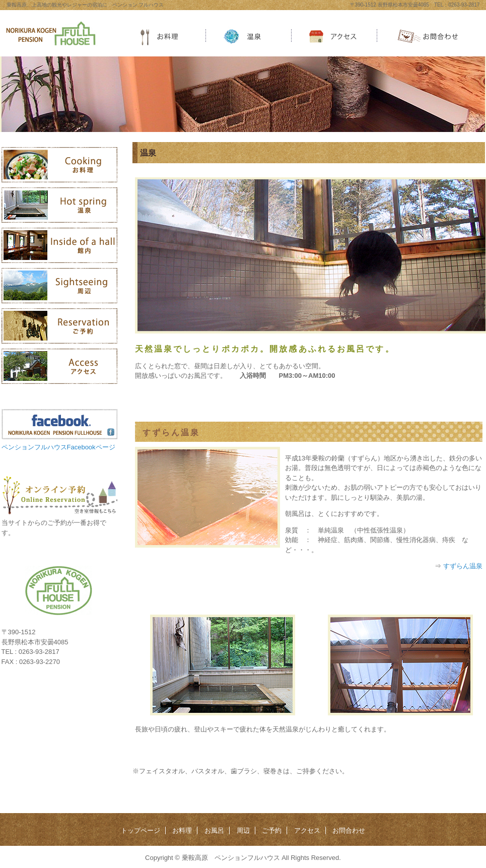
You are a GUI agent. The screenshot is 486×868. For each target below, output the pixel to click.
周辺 (243, 830)
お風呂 (214, 830)
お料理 (182, 830)
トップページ (141, 830)
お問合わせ (349, 830)
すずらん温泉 (463, 566)
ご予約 (272, 830)
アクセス (307, 830)
